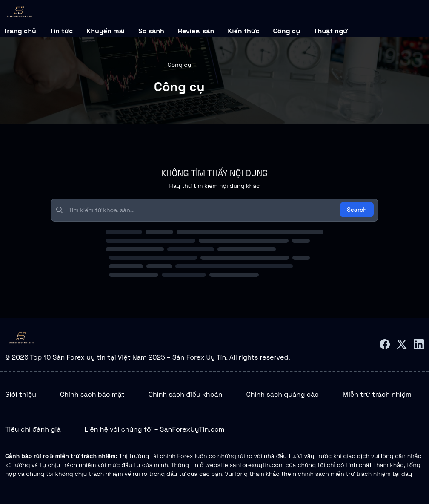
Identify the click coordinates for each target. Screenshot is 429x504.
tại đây (402, 474)
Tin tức (61, 31)
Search (357, 210)
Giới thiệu (21, 394)
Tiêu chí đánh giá (33, 429)
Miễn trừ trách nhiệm (377, 394)
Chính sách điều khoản (186, 394)
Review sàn (196, 31)
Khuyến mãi (106, 31)
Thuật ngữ (331, 31)
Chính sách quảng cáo (283, 394)
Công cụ (287, 31)
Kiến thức (243, 31)
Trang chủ (20, 31)
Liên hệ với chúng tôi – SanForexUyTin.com (155, 429)
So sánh (151, 31)
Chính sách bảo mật (92, 394)
